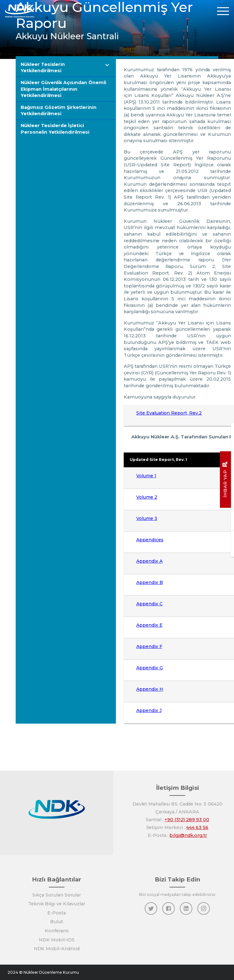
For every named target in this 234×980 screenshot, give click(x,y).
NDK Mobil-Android (57, 949)
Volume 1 (146, 476)
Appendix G (150, 668)
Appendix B (150, 582)
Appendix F (149, 646)
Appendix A (149, 561)
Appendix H (150, 689)
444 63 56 (197, 827)
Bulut (57, 922)
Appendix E (149, 625)
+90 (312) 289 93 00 (187, 820)
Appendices (150, 540)
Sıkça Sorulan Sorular (57, 895)
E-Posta (57, 913)
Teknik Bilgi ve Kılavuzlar (57, 904)
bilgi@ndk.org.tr (188, 835)
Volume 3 (147, 518)
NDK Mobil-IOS (57, 940)
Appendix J (149, 710)
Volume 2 (147, 497)
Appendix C (149, 604)
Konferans (57, 931)
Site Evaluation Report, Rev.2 (169, 413)
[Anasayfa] (20, 11)
